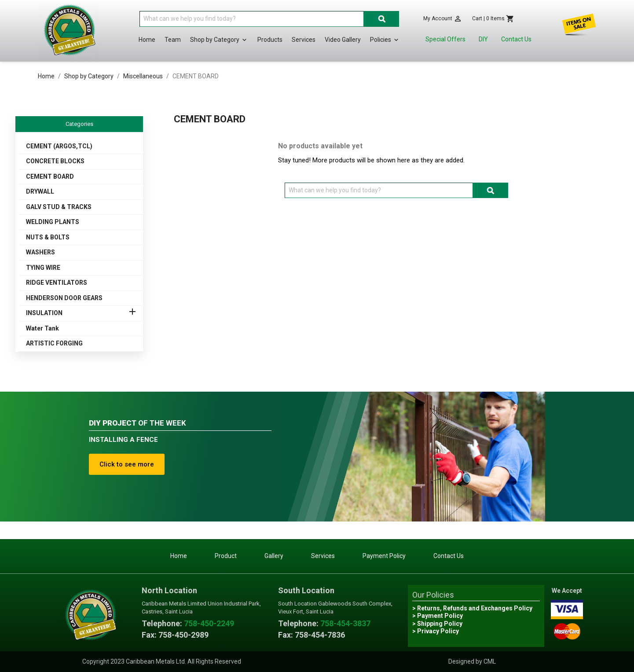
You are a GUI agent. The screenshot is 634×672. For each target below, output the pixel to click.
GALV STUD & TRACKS (59, 207)
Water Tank (42, 328)
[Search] (252, 19)
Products (270, 40)
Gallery (274, 556)
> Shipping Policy (437, 624)
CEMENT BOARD (50, 176)
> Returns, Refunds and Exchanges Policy (472, 608)
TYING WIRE (43, 268)
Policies (385, 40)
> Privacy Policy (436, 631)
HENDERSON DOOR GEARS (64, 298)
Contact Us (516, 39)
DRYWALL (40, 191)
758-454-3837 (345, 623)
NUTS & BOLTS (48, 237)
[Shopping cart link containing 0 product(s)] (493, 19)
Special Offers (445, 39)
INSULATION (44, 313)
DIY (483, 39)
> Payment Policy (438, 616)
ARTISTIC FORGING (54, 343)
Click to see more (127, 464)
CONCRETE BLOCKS (55, 161)
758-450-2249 (209, 623)
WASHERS (40, 252)
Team (173, 40)
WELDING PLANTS (53, 222)
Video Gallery (343, 40)
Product (226, 556)
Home (147, 40)
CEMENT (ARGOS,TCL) (59, 146)
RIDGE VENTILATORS (57, 283)
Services (304, 40)
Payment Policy (384, 556)
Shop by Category (219, 40)
